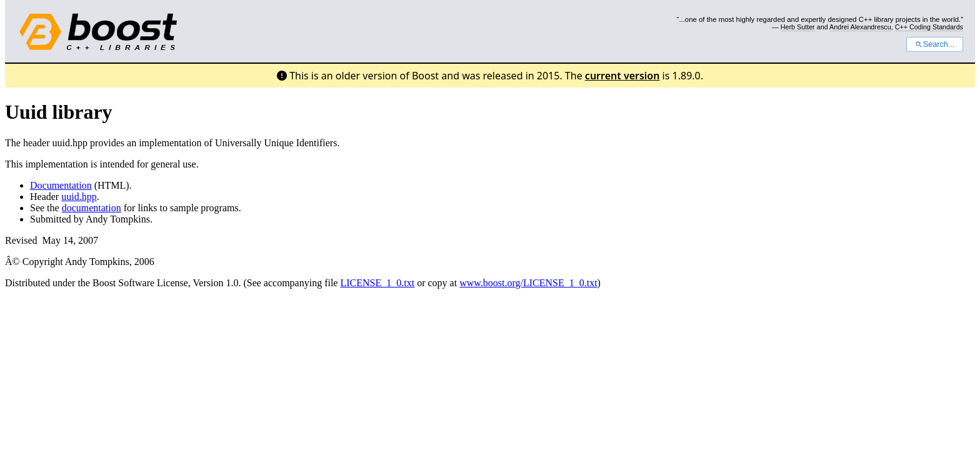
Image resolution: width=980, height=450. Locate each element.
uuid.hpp (79, 197)
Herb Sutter (798, 27)
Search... (935, 44)
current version (622, 76)
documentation (92, 208)
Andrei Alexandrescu (860, 27)
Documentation (61, 185)
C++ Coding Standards (929, 27)
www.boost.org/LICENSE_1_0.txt (528, 283)
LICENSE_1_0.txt (377, 283)
